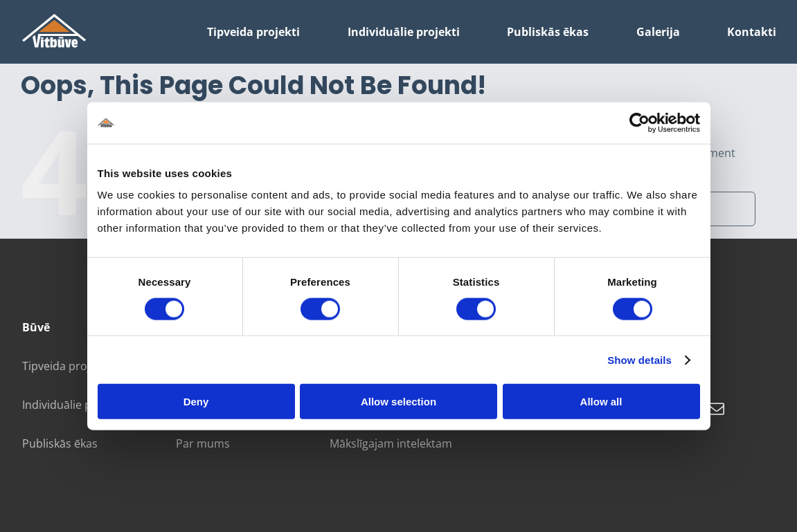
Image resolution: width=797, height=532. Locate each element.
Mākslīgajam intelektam (391, 443)
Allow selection (398, 402)
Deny (196, 402)
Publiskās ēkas (60, 443)
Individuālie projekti (73, 405)
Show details (639, 359)
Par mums (203, 443)
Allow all (601, 402)
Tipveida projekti (65, 366)
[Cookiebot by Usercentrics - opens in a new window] (639, 122)
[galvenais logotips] (54, 19)
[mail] (717, 409)
